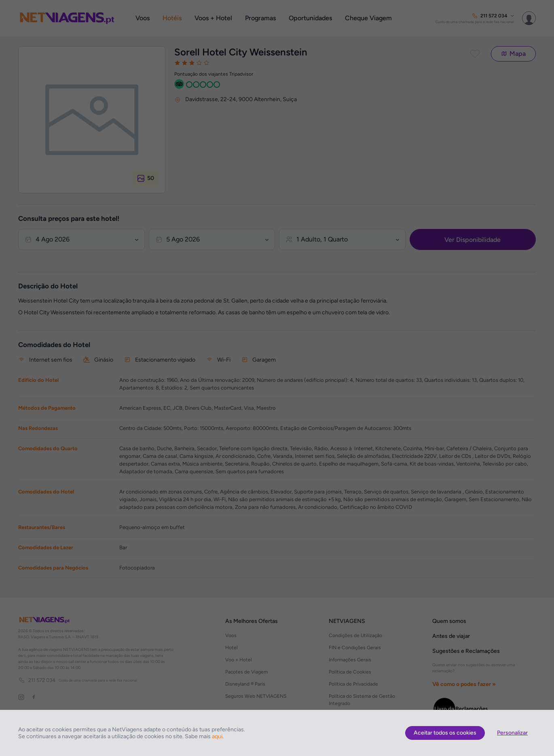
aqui (217, 736)
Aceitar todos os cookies (445, 733)
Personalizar (512, 733)
